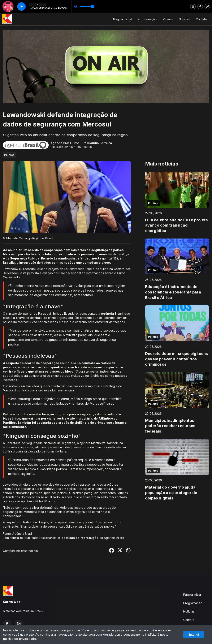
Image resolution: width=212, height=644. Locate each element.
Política (9, 155)
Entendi (194, 634)
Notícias (184, 19)
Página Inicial (122, 19)
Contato (201, 19)
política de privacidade (20, 639)
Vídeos (168, 19)
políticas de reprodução (80, 538)
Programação (147, 19)
